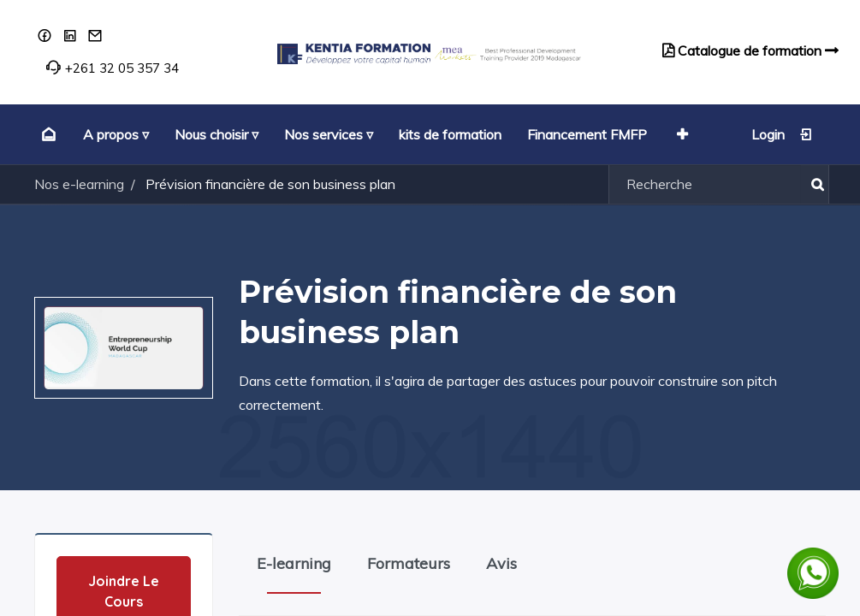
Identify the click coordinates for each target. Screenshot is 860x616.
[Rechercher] (814, 184)
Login (782, 134)
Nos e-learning (79, 184)
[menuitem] (47, 134)
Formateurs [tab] (409, 563)
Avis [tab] (501, 563)
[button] (680, 134)
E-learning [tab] (294, 563)
